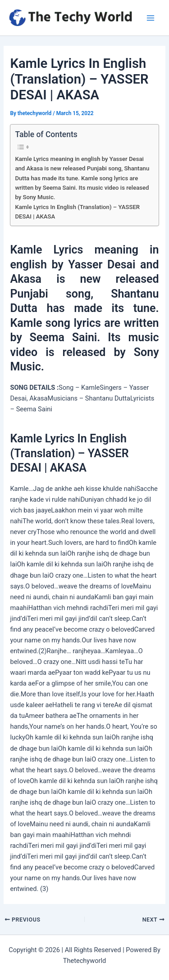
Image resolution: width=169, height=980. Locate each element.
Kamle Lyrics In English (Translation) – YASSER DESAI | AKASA (77, 212)
